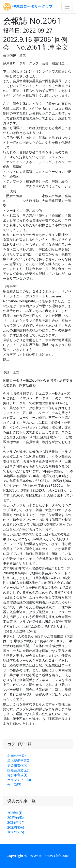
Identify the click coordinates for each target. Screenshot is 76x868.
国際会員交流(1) (19, 770)
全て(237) (14, 785)
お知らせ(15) (17, 756)
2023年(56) (16, 827)
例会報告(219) (17, 765)
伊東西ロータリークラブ (28, 7)
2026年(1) (15, 813)
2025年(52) (16, 818)
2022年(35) (16, 832)
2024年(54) (16, 822)
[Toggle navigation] (67, 7)
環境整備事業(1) (19, 760)
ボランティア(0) (19, 780)
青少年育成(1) (17, 775)
